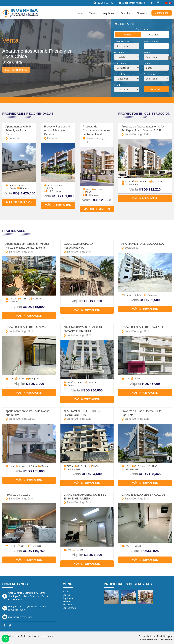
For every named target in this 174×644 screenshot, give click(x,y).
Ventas (93, 13)
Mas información (16, 70)
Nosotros (142, 13)
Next (170, 58)
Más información (19, 202)
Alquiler (151, 34)
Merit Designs (164, 636)
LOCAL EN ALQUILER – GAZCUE (145, 330)
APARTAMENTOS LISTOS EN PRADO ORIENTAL (87, 415)
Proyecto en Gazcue (29, 497)
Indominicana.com (163, 639)
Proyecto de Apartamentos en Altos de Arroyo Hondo (97, 135)
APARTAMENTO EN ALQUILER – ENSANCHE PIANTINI (87, 332)
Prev (4, 58)
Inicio (80, 13)
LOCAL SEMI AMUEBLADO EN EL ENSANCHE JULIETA (87, 499)
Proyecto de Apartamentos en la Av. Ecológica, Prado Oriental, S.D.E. (145, 131)
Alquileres (109, 13)
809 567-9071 (108, 3)
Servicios (125, 13)
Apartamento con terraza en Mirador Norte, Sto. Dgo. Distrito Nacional (29, 248)
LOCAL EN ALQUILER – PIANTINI (29, 330)
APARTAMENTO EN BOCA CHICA (145, 246)
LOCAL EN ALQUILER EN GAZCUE (145, 497)
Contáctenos (162, 13)
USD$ (121, 24)
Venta (123, 34)
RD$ (132, 24)
